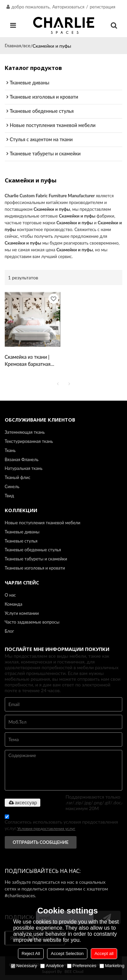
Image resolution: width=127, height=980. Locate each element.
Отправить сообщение (41, 842)
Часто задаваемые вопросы (32, 622)
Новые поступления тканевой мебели (43, 523)
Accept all (104, 953)
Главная (13, 45)
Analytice (52, 966)
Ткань (10, 450)
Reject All (31, 953)
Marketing (112, 966)
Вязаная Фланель (22, 459)
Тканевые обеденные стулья (33, 550)
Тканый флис (18, 477)
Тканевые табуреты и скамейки (36, 559)
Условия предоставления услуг (46, 828)
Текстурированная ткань (29, 441)
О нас (10, 595)
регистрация (102, 7)
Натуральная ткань (24, 468)
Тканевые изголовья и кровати (35, 568)
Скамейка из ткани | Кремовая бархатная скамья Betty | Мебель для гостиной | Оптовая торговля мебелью (31, 361)
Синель (12, 486)
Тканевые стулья (21, 541)
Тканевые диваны (22, 532)
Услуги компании (22, 613)
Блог (9, 631)
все (27, 45)
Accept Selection (67, 953)
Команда (14, 604)
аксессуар (23, 803)
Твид (9, 496)
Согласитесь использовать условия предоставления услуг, (61, 824)
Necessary (24, 966)
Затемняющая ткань (25, 432)
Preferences (82, 966)
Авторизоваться (68, 7)
